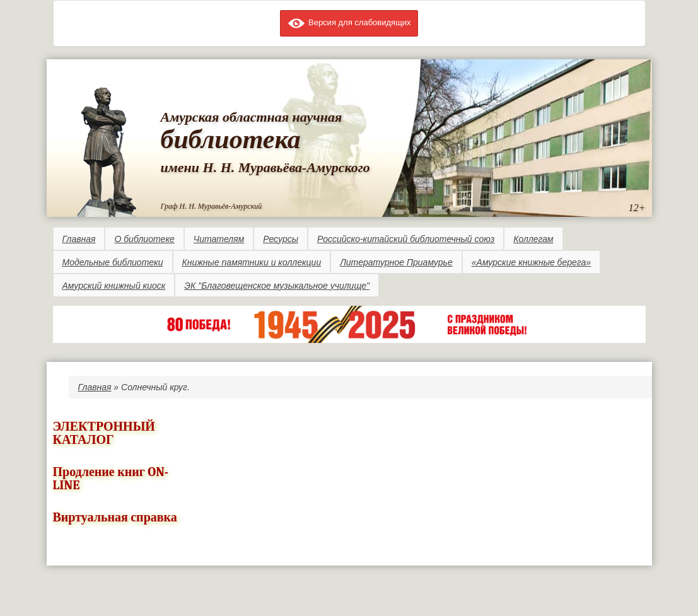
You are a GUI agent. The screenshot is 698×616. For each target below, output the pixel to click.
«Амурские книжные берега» (531, 262)
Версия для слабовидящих (349, 22)
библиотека (231, 139)
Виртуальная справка (115, 517)
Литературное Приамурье (396, 262)
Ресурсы (281, 239)
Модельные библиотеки (113, 262)
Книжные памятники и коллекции (252, 262)
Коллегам (533, 239)
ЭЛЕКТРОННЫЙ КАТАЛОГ (104, 433)
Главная (79, 239)
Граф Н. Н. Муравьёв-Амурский (212, 206)
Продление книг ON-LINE (111, 479)
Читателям (219, 239)
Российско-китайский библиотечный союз (406, 239)
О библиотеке (144, 239)
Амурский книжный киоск (114, 286)
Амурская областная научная (252, 117)
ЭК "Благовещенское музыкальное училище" (277, 286)
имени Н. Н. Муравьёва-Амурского (265, 167)
